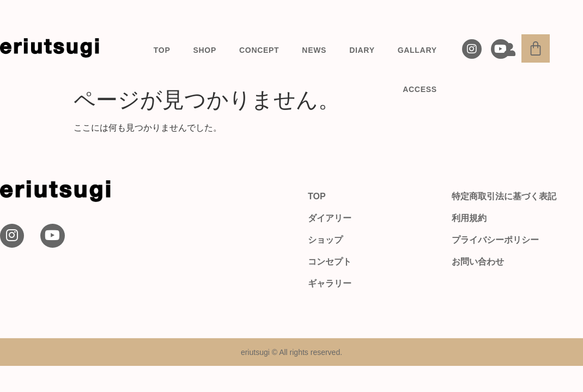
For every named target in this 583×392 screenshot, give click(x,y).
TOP (162, 50)
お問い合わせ (478, 262)
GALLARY (417, 50)
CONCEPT (259, 50)
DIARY (362, 50)
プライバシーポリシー (495, 240)
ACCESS (420, 89)
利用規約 (469, 218)
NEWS (314, 50)
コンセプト (330, 262)
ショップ (325, 240)
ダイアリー (330, 218)
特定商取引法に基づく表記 (504, 196)
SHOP (205, 50)
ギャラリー (330, 283)
